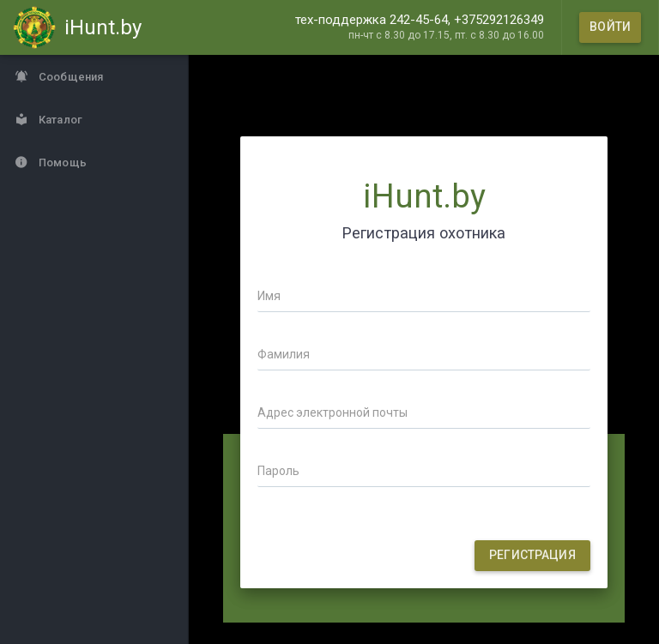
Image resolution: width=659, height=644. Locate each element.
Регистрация (532, 555)
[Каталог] (94, 119)
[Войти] (610, 27)
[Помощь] (94, 162)
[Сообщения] (94, 76)
